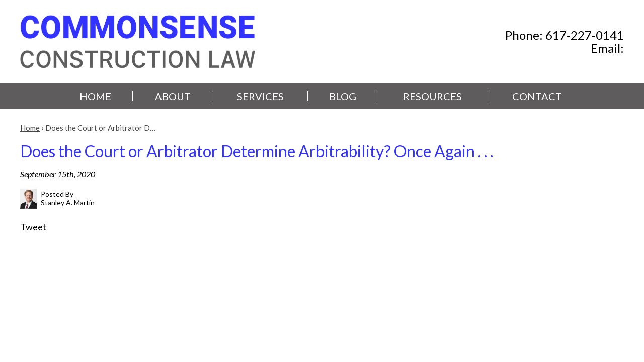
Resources (432, 96)
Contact (537, 96)
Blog (343, 96)
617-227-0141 (585, 35)
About (173, 96)
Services (260, 96)
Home (95, 96)
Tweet (33, 227)
